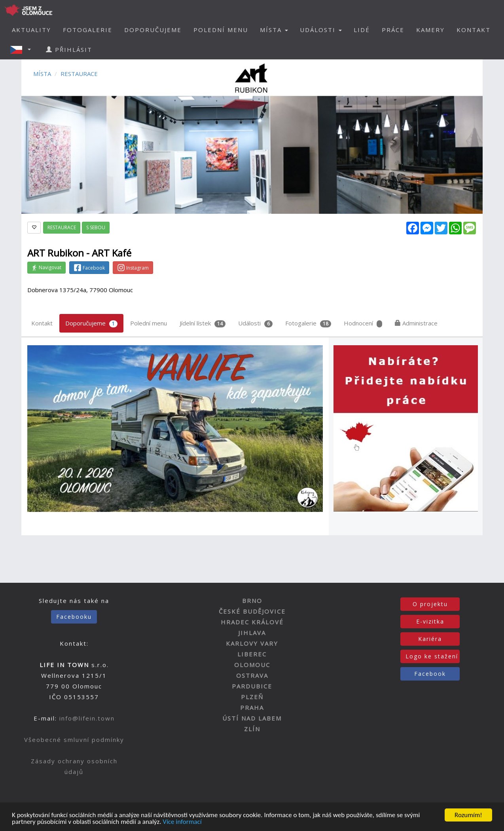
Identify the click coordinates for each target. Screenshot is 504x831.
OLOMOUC (252, 665)
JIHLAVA (252, 633)
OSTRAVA (252, 675)
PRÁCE (393, 30)
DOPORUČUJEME (153, 30)
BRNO (252, 601)
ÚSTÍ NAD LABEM (252, 718)
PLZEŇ (252, 697)
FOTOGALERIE (88, 30)
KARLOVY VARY (252, 643)
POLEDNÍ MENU (221, 30)
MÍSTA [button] (274, 30)
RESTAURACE (79, 74)
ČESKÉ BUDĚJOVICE (252, 611)
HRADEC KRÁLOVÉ (252, 622)
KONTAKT (474, 30)
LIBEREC (252, 654)
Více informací (182, 822)
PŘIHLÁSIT (69, 49)
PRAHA (252, 707)
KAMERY (430, 30)
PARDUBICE (252, 686)
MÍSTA (42, 74)
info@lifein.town (87, 718)
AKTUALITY (31, 30)
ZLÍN (252, 729)
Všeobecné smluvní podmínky (74, 740)
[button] (23, 49)
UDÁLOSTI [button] (321, 30)
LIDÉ (362, 30)
